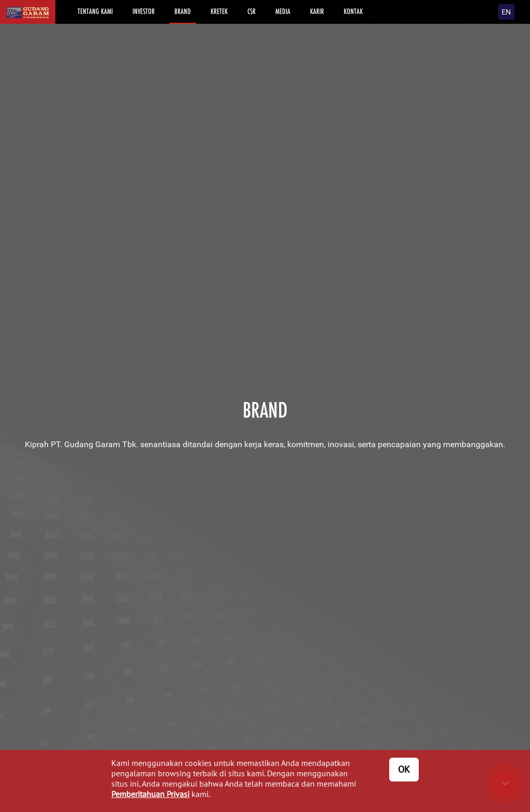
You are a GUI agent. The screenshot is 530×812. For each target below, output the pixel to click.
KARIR (317, 11)
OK (404, 769)
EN (506, 12)
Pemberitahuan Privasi (150, 794)
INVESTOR (144, 11)
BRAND (183, 11)
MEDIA (283, 11)
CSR (252, 11)
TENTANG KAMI (95, 11)
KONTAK (353, 11)
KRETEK (219, 11)
